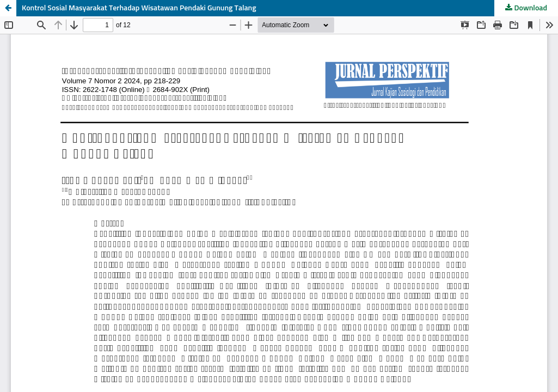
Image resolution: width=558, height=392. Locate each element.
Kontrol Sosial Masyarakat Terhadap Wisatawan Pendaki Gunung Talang (139, 8)
